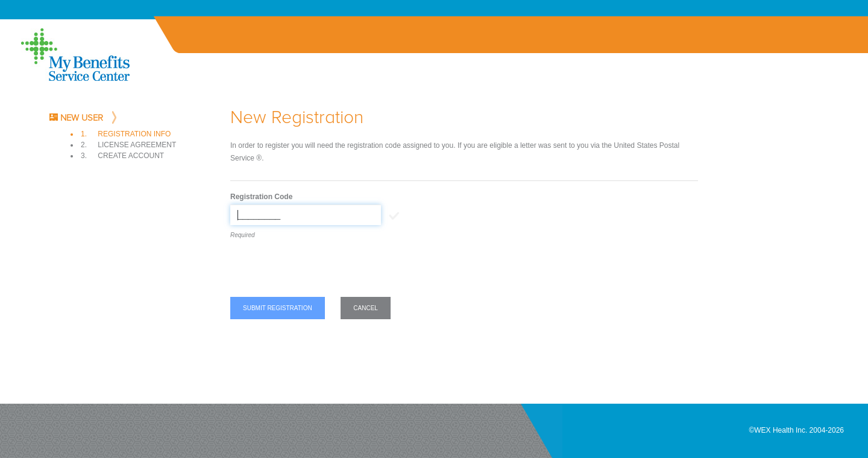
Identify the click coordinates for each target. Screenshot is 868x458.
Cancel (366, 308)
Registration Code (261, 197)
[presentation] (322, 270)
